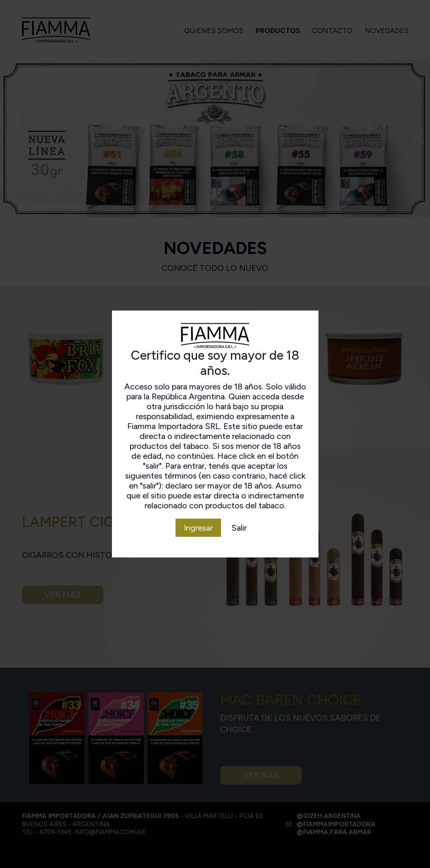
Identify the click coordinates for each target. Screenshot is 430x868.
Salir (239, 528)
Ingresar (198, 528)
